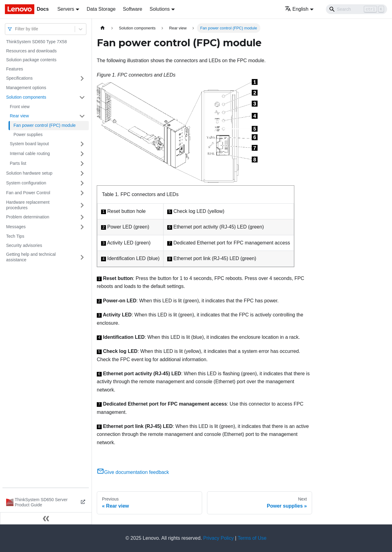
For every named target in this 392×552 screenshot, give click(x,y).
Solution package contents (31, 60)
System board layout (29, 144)
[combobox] (16, 29)
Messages (16, 227)
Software (132, 9)
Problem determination (28, 217)
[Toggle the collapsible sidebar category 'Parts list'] (82, 164)
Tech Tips (15, 236)
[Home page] (103, 28)
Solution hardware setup (29, 173)
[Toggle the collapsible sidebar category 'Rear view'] (82, 116)
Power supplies (28, 134)
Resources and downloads (31, 51)
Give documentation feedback (133, 472)
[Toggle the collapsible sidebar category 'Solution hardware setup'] (82, 173)
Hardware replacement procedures (28, 205)
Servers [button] (66, 9)
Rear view (19, 116)
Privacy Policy (219, 538)
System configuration (26, 183)
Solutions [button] (160, 9)
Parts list (18, 163)
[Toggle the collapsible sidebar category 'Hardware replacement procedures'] (82, 205)
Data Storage (101, 9)
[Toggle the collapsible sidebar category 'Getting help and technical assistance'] (82, 257)
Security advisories (24, 245)
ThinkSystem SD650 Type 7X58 (36, 42)
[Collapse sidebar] (46, 518)
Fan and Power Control (28, 193)
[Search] (356, 9)
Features (15, 69)
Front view (20, 107)
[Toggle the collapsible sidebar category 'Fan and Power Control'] (82, 193)
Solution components (26, 97)
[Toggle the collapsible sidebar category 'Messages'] (82, 227)
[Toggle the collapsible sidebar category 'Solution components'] (82, 97)
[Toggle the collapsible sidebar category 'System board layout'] (82, 144)
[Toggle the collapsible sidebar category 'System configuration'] (82, 183)
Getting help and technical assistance (31, 257)
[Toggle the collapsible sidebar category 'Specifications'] (82, 78)
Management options (26, 88)
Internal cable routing (30, 153)
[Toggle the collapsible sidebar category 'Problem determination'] (82, 217)
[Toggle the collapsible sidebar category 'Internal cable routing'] (82, 154)
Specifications (19, 78)
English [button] (297, 9)
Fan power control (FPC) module (45, 125)
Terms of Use (252, 538)
